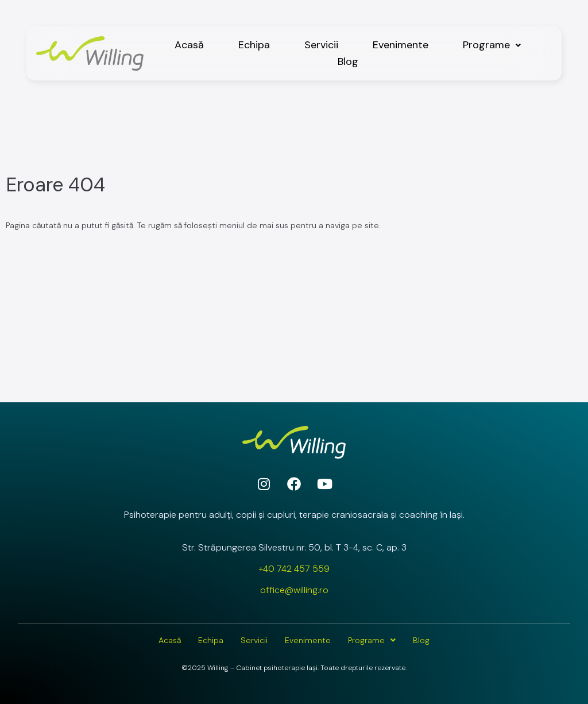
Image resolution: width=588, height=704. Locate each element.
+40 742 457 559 (294, 569)
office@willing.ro (294, 590)
